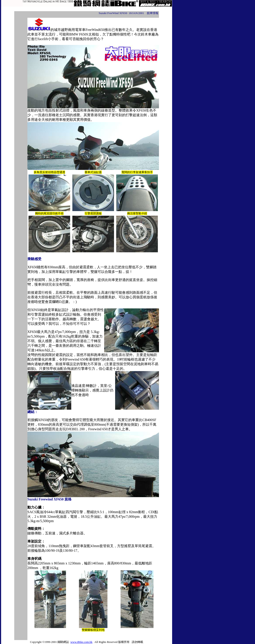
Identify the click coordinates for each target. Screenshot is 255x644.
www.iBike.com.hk (81, 642)
